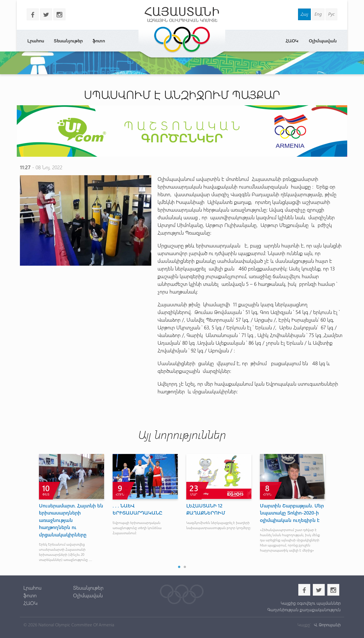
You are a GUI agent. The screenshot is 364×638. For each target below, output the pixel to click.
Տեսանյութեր (68, 41)
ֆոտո (99, 41)
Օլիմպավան (323, 41)
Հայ (304, 14)
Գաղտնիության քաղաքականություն (304, 610)
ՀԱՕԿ (292, 41)
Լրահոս (36, 41)
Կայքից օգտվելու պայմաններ (311, 603)
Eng (318, 14)
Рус (331, 14)
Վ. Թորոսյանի (327, 625)
